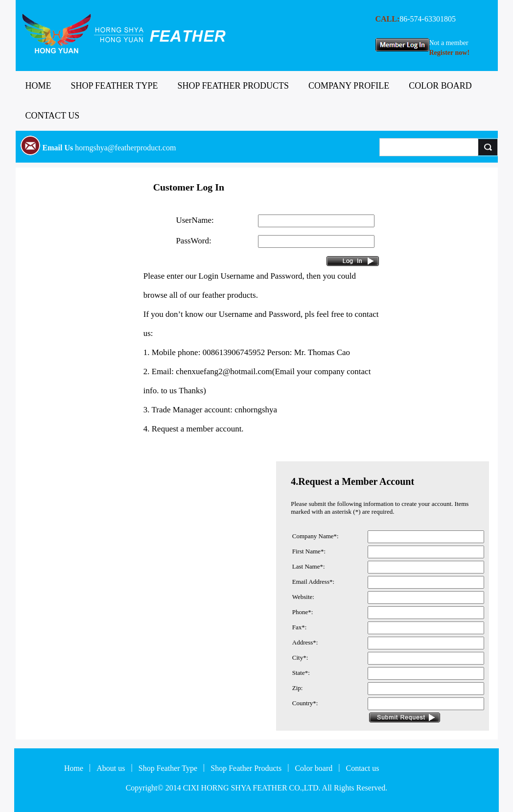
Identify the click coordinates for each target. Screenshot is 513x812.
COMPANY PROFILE (349, 86)
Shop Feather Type (168, 768)
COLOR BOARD (440, 86)
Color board (314, 768)
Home (74, 768)
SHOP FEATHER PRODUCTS (233, 86)
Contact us (362, 768)
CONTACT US (53, 116)
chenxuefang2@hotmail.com (224, 371)
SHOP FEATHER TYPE (115, 86)
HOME (38, 86)
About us (111, 768)
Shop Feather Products (246, 768)
